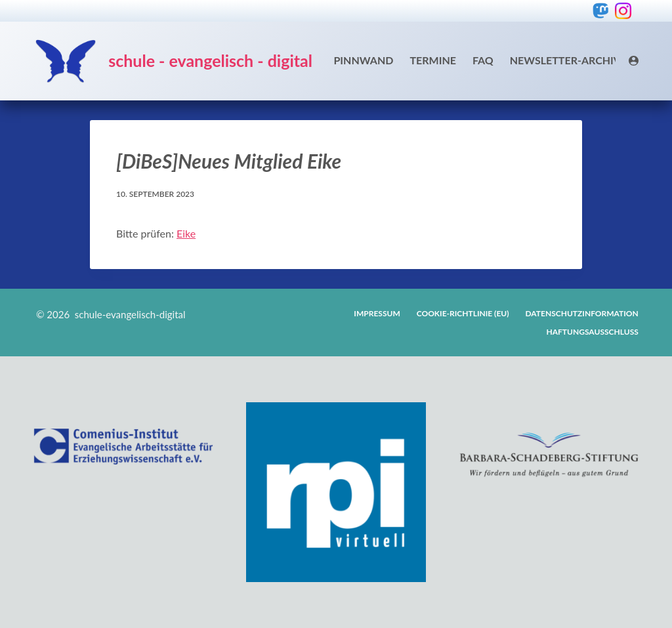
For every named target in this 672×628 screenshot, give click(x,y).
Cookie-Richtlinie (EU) (463, 313)
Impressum (377, 313)
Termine (432, 60)
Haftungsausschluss (593, 332)
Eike (186, 233)
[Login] (634, 61)
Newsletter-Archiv (565, 60)
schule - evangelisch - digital (210, 60)
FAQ (483, 60)
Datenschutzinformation (582, 313)
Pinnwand (363, 60)
